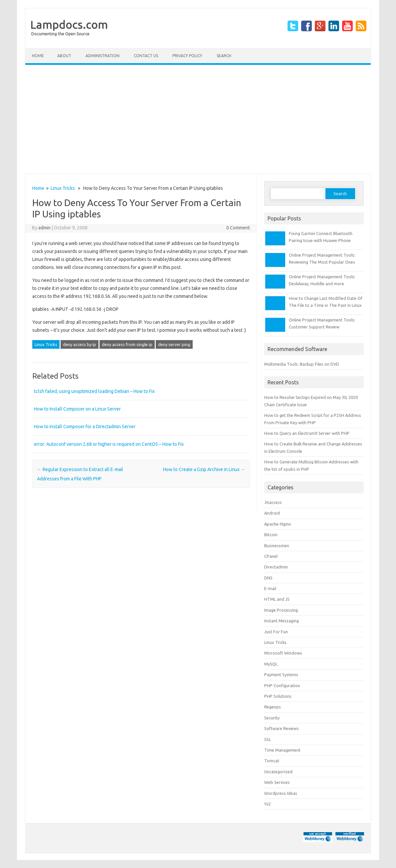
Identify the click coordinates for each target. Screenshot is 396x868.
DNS (268, 578)
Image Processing (281, 610)
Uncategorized (278, 772)
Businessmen (277, 546)
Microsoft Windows (283, 653)
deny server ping (174, 344)
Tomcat (272, 761)
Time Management (282, 750)
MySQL (271, 664)
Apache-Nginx (278, 524)
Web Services (277, 782)
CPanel (271, 556)
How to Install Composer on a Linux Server (77, 409)
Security (272, 718)
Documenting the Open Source (60, 34)
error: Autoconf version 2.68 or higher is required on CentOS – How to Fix (109, 444)
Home (38, 56)
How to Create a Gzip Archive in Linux (204, 469)
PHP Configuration (282, 685)
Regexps (273, 707)
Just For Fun (276, 632)
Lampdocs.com (69, 24)
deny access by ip (80, 344)
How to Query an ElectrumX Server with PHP (307, 433)
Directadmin (276, 567)
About (64, 56)
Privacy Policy (187, 56)
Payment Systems (281, 675)
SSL (268, 739)
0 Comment (238, 228)
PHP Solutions (278, 696)
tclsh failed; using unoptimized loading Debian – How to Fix (94, 391)
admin (44, 228)
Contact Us (146, 56)
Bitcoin (271, 535)
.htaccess (273, 502)
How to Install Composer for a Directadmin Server (85, 427)
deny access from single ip (127, 344)
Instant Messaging (282, 621)
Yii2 (268, 804)
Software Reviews (282, 728)
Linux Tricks (63, 188)
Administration (102, 56)
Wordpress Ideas (281, 793)
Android (272, 513)
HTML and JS (277, 599)
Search (224, 56)
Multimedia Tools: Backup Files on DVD (302, 364)
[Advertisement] (198, 119)
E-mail (270, 588)
